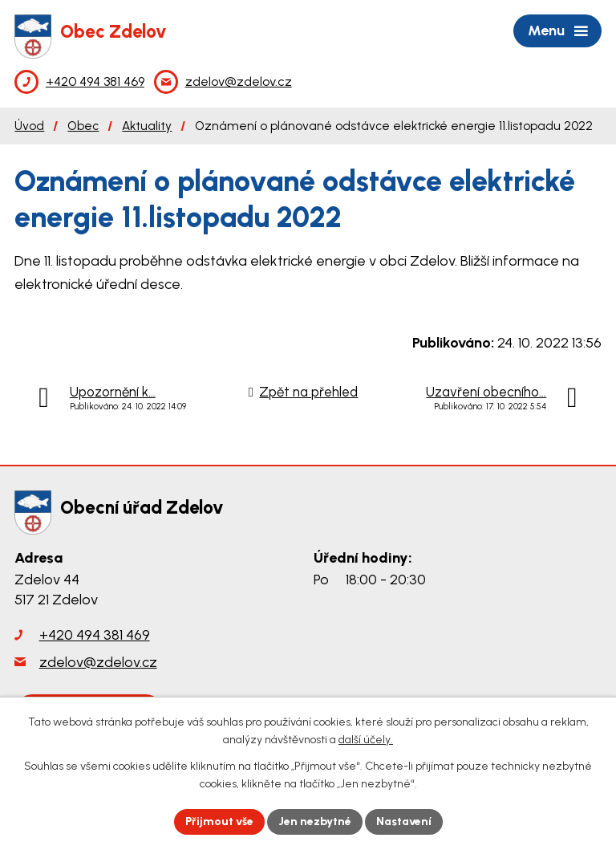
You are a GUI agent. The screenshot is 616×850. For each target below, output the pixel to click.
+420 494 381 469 (95, 635)
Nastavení (404, 822)
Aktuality (147, 126)
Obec (83, 126)
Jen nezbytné (315, 822)
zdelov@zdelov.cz (98, 662)
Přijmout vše (219, 822)
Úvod (29, 126)
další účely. (366, 740)
